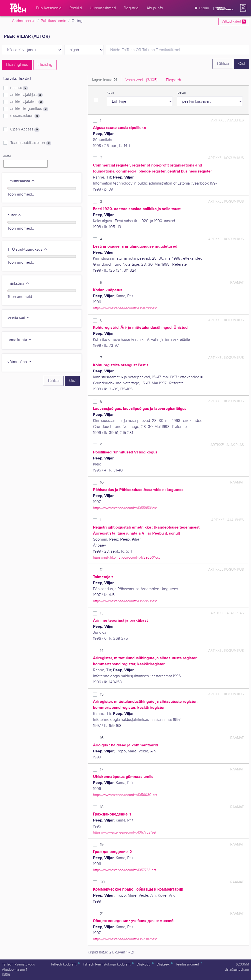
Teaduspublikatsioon (31, 143)
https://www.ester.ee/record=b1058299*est (125, 308)
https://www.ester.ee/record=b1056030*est (125, 795)
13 (102, 613)
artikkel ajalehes (27, 102)
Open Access (25, 129)
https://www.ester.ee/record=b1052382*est (125, 939)
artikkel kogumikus (29, 109)
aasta (7, 156)
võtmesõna (20, 362)
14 (102, 651)
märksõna (18, 284)
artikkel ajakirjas (26, 95)
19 (102, 845)
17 (102, 770)
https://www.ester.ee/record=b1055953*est (125, 508)
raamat (19, 88)
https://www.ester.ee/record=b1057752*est (125, 832)
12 (102, 570)
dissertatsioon (25, 116)
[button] (242, 8)
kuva (110, 93)
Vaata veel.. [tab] (141, 80)
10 (102, 483)
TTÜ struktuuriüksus (27, 250)
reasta (181, 93)
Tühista (223, 64)
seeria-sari (19, 318)
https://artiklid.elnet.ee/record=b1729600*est (126, 557)
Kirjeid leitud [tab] (104, 80)
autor (14, 215)
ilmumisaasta (21, 181)
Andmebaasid (24, 21)
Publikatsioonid (53, 21)
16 (102, 738)
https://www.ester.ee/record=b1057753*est (125, 870)
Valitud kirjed (234, 22)
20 (102, 882)
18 (102, 807)
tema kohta (20, 340)
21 (102, 914)
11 (101, 520)
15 (102, 694)
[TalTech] (18, 8)
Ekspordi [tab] (173, 80)
